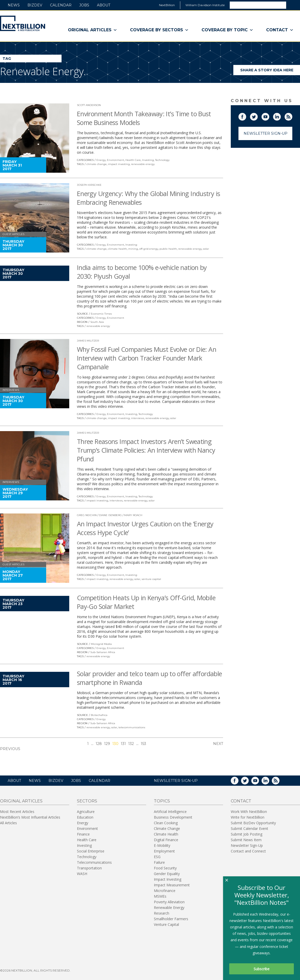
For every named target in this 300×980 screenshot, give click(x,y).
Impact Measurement (172, 885)
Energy (101, 160)
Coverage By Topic (227, 30)
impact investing (119, 164)
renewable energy (143, 164)
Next (218, 744)
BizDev (35, 5)
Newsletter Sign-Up (266, 133)
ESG (157, 857)
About (104, 5)
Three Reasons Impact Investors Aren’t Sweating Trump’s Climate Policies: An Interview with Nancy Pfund (146, 450)
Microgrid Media (101, 644)
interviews (138, 418)
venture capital (151, 579)
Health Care (133, 160)
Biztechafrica (99, 715)
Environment (116, 160)
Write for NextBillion (248, 817)
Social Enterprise (91, 851)
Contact (280, 30)
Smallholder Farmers (171, 919)
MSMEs (160, 896)
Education (85, 817)
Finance (83, 834)
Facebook (246, 116)
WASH (82, 874)
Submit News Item (246, 840)
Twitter (257, 116)
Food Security (165, 868)
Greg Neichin (87, 515)
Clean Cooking (166, 823)
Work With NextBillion (249, 812)
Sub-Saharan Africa (103, 652)
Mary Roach (133, 515)
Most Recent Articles (17, 812)
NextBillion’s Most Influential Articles (30, 817)
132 (131, 744)
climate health (117, 249)
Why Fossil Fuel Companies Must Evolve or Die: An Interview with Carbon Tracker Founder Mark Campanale (147, 358)
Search (293, 5)
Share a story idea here (270, 71)
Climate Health (166, 834)
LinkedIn (281, 116)
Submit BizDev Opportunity (253, 823)
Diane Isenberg (110, 515)
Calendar (61, 5)
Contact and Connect (248, 851)
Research (162, 913)
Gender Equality (167, 874)
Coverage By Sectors (159, 30)
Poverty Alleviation (169, 902)
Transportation (89, 868)
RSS (292, 116)
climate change (97, 164)
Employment (164, 851)
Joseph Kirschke (89, 185)
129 (107, 744)
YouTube (269, 116)
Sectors (87, 801)
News (14, 5)
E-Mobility (162, 845)
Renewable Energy (169, 908)
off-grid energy (149, 249)
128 (99, 744)
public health (168, 249)
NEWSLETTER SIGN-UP (176, 781)
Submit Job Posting (247, 834)
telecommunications (132, 727)
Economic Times (101, 314)
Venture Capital (166, 924)
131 (123, 744)
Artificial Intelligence (170, 812)
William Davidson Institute (205, 5)
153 (143, 744)
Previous (10, 749)
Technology (162, 160)
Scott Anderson (89, 105)
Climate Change (167, 828)
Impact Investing (168, 879)
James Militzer (88, 341)
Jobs (84, 5)
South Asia (97, 322)
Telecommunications (94, 862)
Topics (162, 801)
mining (133, 249)
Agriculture (86, 812)
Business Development (173, 817)
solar (206, 249)
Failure (159, 862)
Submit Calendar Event (249, 828)
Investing (148, 160)
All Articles (8, 823)
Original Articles (93, 30)
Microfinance (165, 891)
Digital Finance (166, 840)
